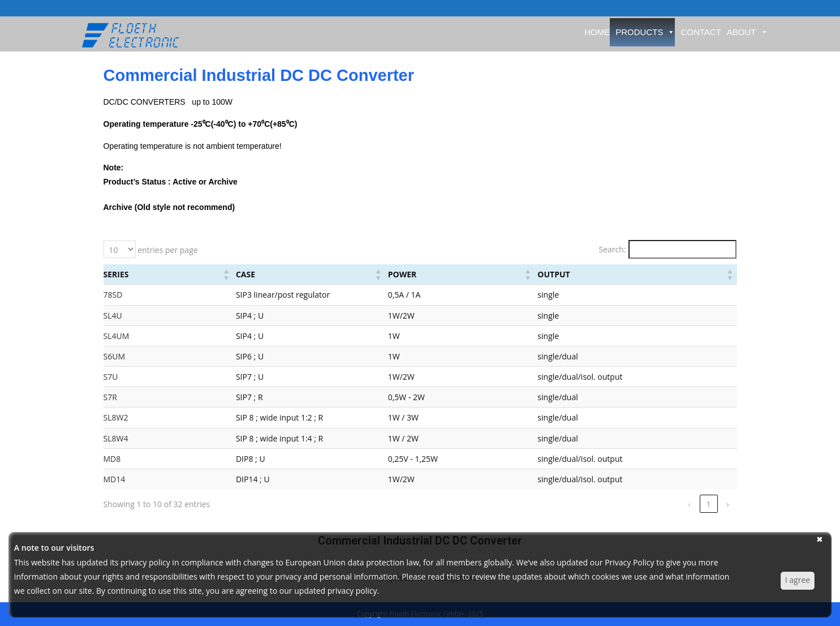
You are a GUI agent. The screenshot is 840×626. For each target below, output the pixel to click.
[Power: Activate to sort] (514, 275)
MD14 (115, 479)
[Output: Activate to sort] (656, 275)
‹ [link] (631, 504)
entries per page (167, 250)
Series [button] (116, 274)
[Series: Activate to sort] (147, 275)
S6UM (114, 356)
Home (597, 32)
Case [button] (203, 274)
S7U (111, 377)
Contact (701, 32)
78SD (113, 295)
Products (645, 32)
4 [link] (708, 504)
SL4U (113, 316)
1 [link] (651, 504)
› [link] (727, 504)
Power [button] (470, 274)
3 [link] (689, 504)
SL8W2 (116, 417)
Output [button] (594, 274)
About (748, 32)
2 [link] (670, 504)
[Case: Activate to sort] (321, 275)
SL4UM (117, 336)
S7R (110, 397)
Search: (612, 249)
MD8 (112, 459)
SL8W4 (116, 438)
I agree (798, 580)
